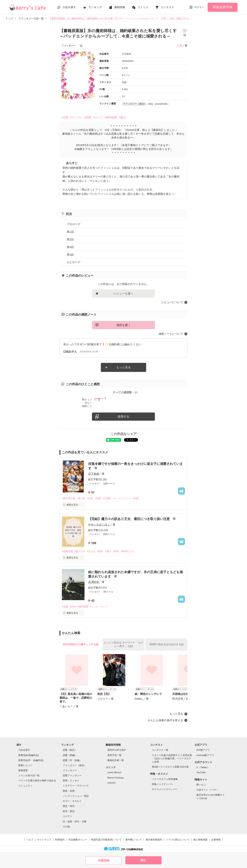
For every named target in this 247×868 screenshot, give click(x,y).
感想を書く (123, 325)
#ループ (98, 117)
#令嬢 (136, 498)
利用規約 (60, 840)
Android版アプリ (205, 755)
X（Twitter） (203, 767)
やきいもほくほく (99, 524)
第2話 (70, 239)
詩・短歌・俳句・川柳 (75, 822)
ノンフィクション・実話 (76, 796)
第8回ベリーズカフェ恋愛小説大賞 (170, 767)
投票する (123, 417)
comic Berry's (114, 772)
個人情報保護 (200, 840)
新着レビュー (25, 765)
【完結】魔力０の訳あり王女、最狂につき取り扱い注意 (129, 519)
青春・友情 (69, 791)
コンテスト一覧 (160, 750)
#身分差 (81, 498)
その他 (66, 827)
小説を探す (69, 7)
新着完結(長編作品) (29, 755)
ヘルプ (30, 840)
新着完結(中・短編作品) (31, 760)
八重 (179, 45)
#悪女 (100, 551)
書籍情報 (120, 7)
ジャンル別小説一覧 (29, 775)
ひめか (67, 351)
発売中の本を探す (117, 750)
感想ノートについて (171, 334)
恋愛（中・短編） (72, 760)
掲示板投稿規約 (154, 840)
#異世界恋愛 (68, 498)
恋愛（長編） (70, 755)
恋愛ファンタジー (72, 775)
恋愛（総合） (70, 750)
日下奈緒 (94, 474)
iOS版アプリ (203, 750)
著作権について (134, 840)
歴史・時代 (69, 806)
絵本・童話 (69, 811)
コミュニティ (25, 786)
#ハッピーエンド (122, 498)
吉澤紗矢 (94, 582)
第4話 (70, 255)
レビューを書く (123, 294)
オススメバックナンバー (165, 789)
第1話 (70, 232)
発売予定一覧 (114, 755)
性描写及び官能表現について (106, 840)
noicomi (111, 783)
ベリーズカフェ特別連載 (165, 779)
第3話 (70, 247)
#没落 (90, 498)
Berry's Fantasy (116, 778)
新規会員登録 (223, 7)
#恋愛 (65, 117)
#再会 (73, 607)
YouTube (201, 772)
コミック (143, 7)
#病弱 (116, 551)
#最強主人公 (127, 551)
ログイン (199, 7)
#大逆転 (107, 498)
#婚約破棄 (111, 117)
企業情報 (216, 840)
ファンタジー (70, 770)
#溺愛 (88, 117)
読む (143, 860)
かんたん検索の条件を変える (165, 720)
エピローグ (74, 262)
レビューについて (172, 302)
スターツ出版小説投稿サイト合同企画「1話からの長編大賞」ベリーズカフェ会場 (172, 758)
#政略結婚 (67, 551)
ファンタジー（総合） (75, 765)
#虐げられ (80, 551)
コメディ (67, 816)
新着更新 (23, 770)
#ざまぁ (91, 551)
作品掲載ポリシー (78, 840)
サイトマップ (44, 840)
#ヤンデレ (76, 117)
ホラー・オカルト (72, 801)
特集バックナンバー (162, 784)
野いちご (201, 785)
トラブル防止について (178, 840)
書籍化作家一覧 (116, 760)
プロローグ (74, 224)
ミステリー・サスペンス (76, 786)
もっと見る (123, 367)
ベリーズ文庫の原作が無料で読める (37, 781)
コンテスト (167, 7)
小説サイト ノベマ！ (207, 790)
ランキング (95, 7)
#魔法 (122, 117)
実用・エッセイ (71, 781)
